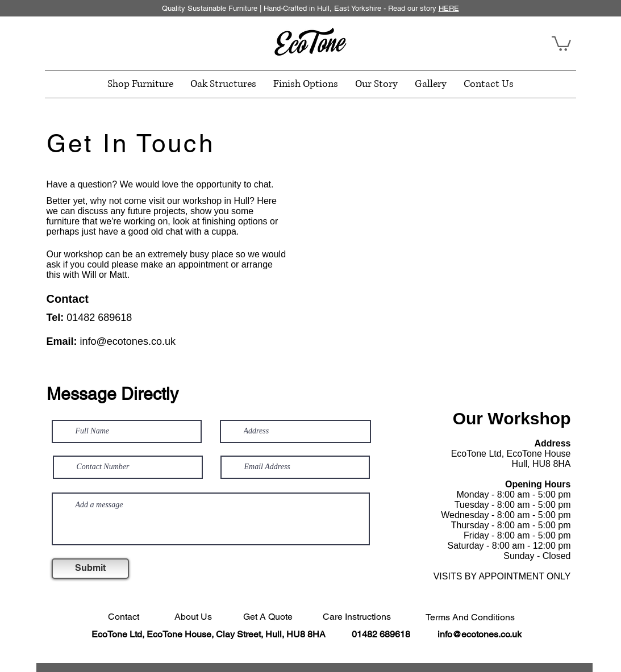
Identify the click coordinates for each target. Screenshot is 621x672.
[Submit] (90, 569)
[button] (561, 43)
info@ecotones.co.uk (128, 341)
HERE (449, 8)
